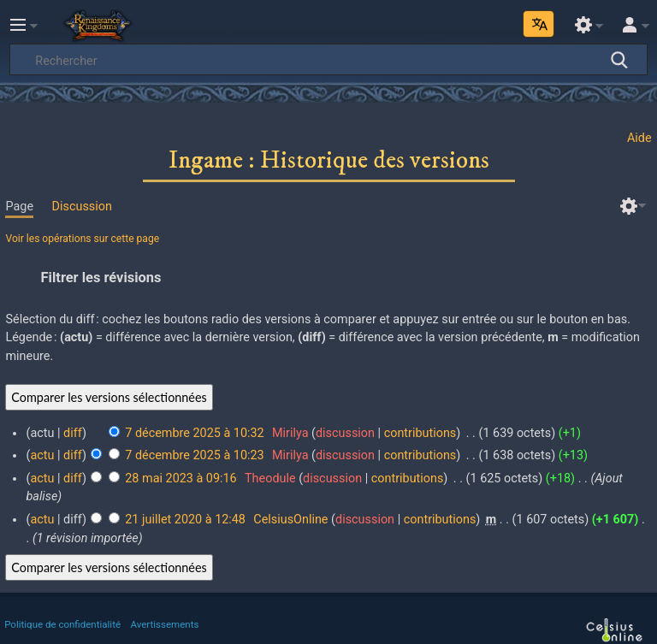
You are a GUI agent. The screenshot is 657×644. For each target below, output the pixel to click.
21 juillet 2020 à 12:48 (185, 520)
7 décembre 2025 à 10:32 (194, 433)
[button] (328, 277)
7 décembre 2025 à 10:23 (194, 455)
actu (42, 455)
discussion (345, 433)
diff (73, 433)
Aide (639, 138)
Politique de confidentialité (62, 624)
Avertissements (165, 624)
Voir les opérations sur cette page (82, 239)
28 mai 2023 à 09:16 (181, 479)
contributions (420, 433)
